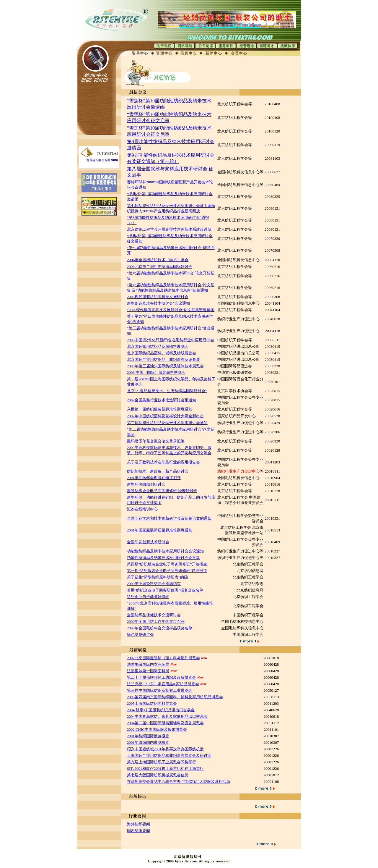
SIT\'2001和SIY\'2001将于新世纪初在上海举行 (165, 768)
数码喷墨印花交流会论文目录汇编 (156, 441)
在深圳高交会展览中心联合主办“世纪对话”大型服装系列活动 (179, 781)
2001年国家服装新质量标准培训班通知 (160, 530)
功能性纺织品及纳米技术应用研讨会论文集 (163, 558)
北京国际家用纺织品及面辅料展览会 (158, 346)
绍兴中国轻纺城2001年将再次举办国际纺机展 (165, 749)
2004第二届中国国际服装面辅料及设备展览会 (165, 723)
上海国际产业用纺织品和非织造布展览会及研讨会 (169, 755)
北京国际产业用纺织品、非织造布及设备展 (163, 359)
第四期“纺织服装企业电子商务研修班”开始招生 (167, 564)
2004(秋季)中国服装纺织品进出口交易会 (161, 710)
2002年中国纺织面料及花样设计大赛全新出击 (165, 416)
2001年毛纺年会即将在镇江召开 (154, 478)
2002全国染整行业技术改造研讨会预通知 (162, 400)
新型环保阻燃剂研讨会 (146, 484)
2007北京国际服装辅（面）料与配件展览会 (163, 658)
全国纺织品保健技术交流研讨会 (154, 615)
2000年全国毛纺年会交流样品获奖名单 (160, 628)
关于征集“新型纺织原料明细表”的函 (158, 577)
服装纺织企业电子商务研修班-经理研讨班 (162, 491)
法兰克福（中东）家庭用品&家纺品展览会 (163, 684)
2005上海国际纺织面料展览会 (152, 703)
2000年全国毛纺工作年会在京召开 (156, 621)
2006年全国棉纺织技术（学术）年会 (158, 260)
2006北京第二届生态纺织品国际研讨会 (160, 267)
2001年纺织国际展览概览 (148, 736)
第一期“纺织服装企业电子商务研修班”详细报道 (167, 571)
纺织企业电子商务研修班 (148, 597)
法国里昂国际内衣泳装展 (148, 664)
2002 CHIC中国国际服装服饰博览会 (157, 729)
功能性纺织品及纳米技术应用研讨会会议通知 (165, 551)
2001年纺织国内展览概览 (148, 742)
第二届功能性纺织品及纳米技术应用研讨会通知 (167, 423)
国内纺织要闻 (139, 831)
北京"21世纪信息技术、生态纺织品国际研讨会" (167, 391)
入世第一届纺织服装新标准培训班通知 (160, 409)
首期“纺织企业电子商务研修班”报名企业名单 (165, 590)
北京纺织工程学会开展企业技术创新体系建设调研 (169, 229)
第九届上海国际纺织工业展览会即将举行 (162, 762)
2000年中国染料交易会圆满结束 (154, 584)
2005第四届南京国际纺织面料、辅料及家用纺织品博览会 (175, 697)
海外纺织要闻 (139, 824)
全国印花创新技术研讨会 (148, 542)
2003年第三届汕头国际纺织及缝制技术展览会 (165, 366)
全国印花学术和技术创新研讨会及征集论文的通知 (169, 518)
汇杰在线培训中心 (142, 509)
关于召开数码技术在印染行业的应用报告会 (163, 462)
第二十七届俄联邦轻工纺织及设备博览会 (162, 677)
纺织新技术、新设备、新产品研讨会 (158, 471)
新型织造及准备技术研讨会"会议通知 (158, 303)
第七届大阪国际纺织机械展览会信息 (158, 775)
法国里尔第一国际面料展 (148, 671)
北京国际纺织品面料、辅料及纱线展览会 (162, 353)
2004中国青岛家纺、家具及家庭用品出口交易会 (167, 716)
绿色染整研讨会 (140, 635)
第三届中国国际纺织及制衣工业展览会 (160, 690)
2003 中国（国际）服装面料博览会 (156, 372)
